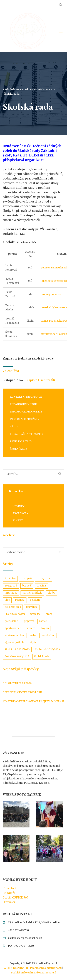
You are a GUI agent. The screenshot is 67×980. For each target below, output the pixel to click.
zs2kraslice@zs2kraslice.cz (25, 938)
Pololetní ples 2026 (17, 683)
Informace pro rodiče (26, 412)
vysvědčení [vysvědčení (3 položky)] (48, 635)
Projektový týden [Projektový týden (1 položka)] (15, 614)
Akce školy (20, 513)
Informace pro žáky (24, 419)
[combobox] (33, 552)
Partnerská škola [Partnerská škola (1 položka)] (32, 593)
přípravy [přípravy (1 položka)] (29, 621)
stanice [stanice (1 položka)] (31, 628)
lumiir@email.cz (51, 294)
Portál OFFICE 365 (15, 897)
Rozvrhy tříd (12, 888)
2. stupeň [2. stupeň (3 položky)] (26, 579)
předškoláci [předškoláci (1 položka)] (12, 621)
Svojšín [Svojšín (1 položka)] (45, 628)
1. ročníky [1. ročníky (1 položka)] (10, 579)
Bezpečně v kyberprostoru (22, 692)
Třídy (14, 426)
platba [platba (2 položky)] (51, 593)
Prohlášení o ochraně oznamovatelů (33, 973)
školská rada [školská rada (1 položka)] (42, 657)
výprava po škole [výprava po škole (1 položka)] (14, 642)
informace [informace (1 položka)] (11, 593)
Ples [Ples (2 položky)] (7, 600)
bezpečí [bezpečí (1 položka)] (27, 586)
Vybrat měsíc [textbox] (16, 552)
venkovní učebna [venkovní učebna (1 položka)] (15, 635)
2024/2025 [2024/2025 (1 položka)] (44, 579)
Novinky (18, 506)
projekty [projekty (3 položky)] (35, 614)
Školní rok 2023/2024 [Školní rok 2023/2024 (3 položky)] (48, 649)
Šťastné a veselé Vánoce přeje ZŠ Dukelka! (33, 701)
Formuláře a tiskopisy (26, 434)
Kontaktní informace (26, 397)
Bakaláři (9, 893)
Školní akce (18, 449)
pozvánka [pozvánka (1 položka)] (32, 607)
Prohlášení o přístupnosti (46, 968)
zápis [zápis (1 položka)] (33, 642)
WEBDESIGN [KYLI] (16, 968)
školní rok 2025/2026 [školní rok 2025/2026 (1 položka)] (17, 657)
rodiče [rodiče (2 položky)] (43, 621)
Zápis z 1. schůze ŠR (41, 380)
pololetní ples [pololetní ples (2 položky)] (13, 607)
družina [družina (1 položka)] (41, 586)
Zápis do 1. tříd (21, 441)
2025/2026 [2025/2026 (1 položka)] (11, 586)
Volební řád (11, 371)
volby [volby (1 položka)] (33, 635)
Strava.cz (9, 902)
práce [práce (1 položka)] (49, 614)
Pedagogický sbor (23, 404)
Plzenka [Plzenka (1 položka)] (20, 600)
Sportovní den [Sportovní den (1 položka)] (13, 628)
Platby (18, 520)
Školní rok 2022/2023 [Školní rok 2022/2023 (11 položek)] (17, 649)
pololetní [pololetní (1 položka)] (35, 600)
